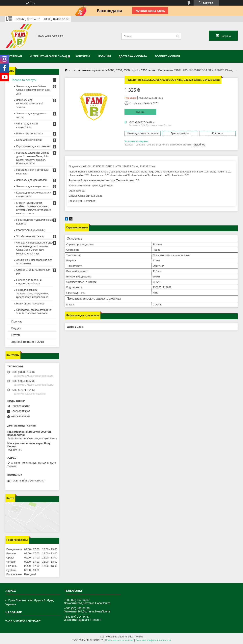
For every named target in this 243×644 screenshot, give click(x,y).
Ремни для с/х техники (30, 133)
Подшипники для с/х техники (33, 146)
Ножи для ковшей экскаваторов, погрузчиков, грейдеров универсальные (32, 293)
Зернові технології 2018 (28, 342)
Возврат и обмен (167, 56)
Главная (16, 56)
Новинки (104, 56)
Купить (140, 112)
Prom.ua (138, 637)
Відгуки (16, 328)
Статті (16, 335)
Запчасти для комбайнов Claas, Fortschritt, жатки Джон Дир (34, 90)
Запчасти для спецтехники (32, 186)
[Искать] (178, 36)
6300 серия (148, 70)
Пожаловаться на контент (119, 640)
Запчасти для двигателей (31, 180)
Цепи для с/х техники (29, 140)
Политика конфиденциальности (153, 640)
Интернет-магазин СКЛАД (48, 56)
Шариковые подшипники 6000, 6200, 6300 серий (107, 70)
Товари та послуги (24, 80)
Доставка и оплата (133, 56)
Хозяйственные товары (30, 236)
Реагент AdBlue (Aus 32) (31, 230)
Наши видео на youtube (30, 304)
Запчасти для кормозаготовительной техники (30, 103)
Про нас (17, 321)
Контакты (83, 56)
